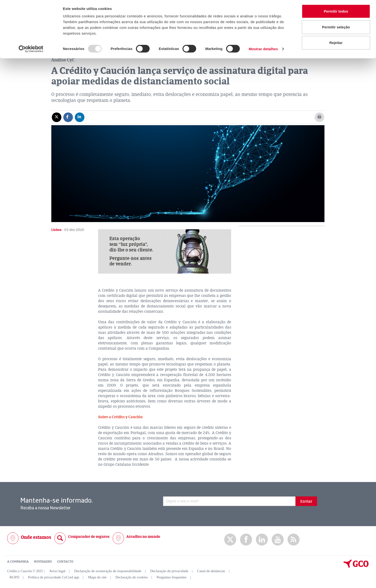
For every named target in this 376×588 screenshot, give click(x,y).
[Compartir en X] (57, 117)
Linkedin (262, 539)
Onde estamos (36, 537)
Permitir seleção (336, 28)
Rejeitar (336, 44)
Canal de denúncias (211, 571)
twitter (230, 539)
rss (294, 539)
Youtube (278, 539)
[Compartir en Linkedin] (80, 117)
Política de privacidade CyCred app (54, 577)
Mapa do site (97, 577)
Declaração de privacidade (169, 571)
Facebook (246, 539)
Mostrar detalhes (263, 50)
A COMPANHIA (18, 561)
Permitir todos (336, 13)
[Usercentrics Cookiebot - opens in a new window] (31, 50)
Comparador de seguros (89, 536)
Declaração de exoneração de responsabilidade (108, 571)
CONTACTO (65, 561)
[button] (165, 251)
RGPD (14, 577)
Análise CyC (63, 60)
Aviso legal (57, 571)
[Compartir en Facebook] (68, 117)
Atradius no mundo (143, 536)
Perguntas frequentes (172, 577)
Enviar (306, 501)
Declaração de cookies (132, 577)
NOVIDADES (43, 561)
